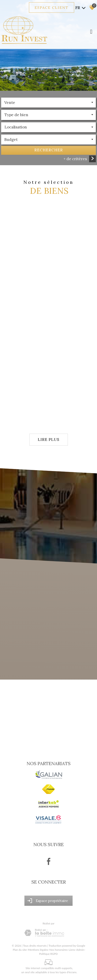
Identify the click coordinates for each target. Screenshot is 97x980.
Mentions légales (38, 950)
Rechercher (49, 150)
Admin (80, 950)
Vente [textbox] (10, 103)
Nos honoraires (58, 950)
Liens (72, 950)
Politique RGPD (48, 954)
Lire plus (48, 440)
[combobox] (48, 103)
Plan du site (20, 950)
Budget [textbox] (11, 140)
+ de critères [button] (75, 159)
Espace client (52, 7)
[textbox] (48, 115)
